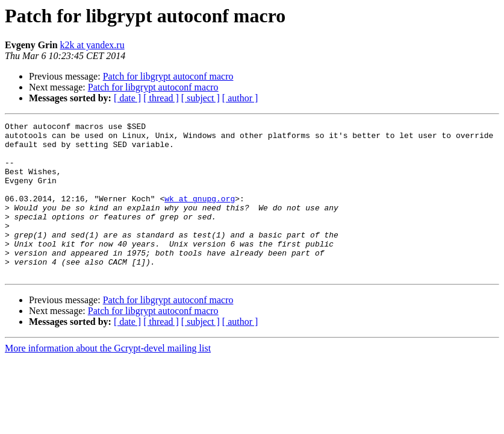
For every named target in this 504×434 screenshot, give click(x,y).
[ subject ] (201, 98)
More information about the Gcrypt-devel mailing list (108, 379)
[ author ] (240, 98)
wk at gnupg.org (200, 215)
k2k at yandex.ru (92, 45)
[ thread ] (161, 98)
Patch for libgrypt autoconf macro (168, 76)
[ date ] (127, 98)
